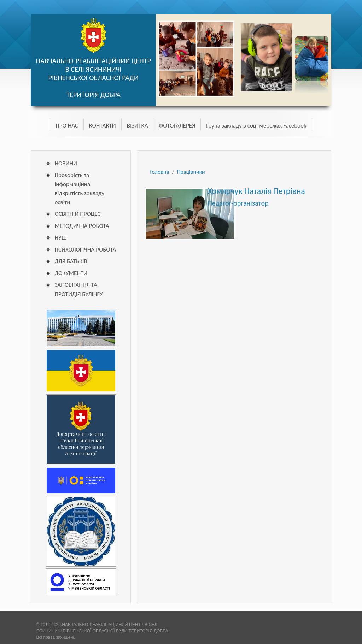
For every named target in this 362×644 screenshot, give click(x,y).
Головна (159, 172)
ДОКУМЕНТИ (71, 273)
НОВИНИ (66, 163)
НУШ (60, 238)
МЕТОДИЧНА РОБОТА (82, 226)
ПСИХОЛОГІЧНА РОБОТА (85, 250)
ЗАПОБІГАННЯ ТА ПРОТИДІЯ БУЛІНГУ (78, 289)
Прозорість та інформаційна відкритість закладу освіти (79, 189)
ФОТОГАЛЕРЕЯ (177, 126)
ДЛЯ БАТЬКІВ (71, 261)
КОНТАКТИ (103, 126)
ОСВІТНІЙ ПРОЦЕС (77, 214)
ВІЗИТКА (138, 126)
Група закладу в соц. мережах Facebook (256, 126)
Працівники (191, 172)
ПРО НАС (67, 126)
